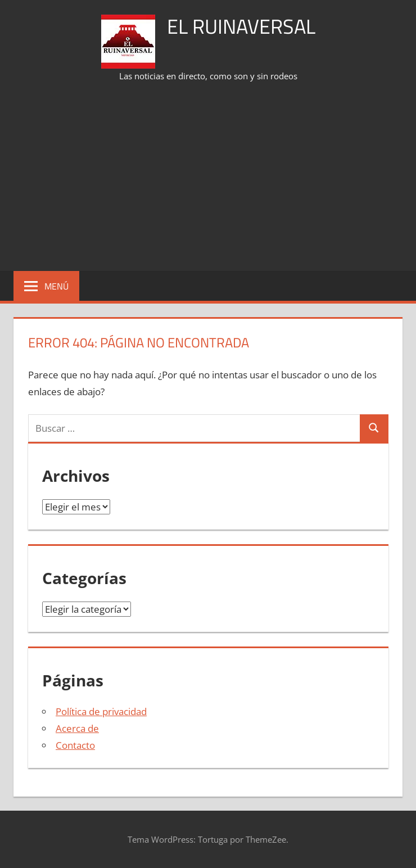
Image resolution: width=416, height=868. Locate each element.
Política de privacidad (101, 711)
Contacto (75, 745)
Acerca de (77, 728)
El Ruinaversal (241, 26)
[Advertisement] (215, 178)
